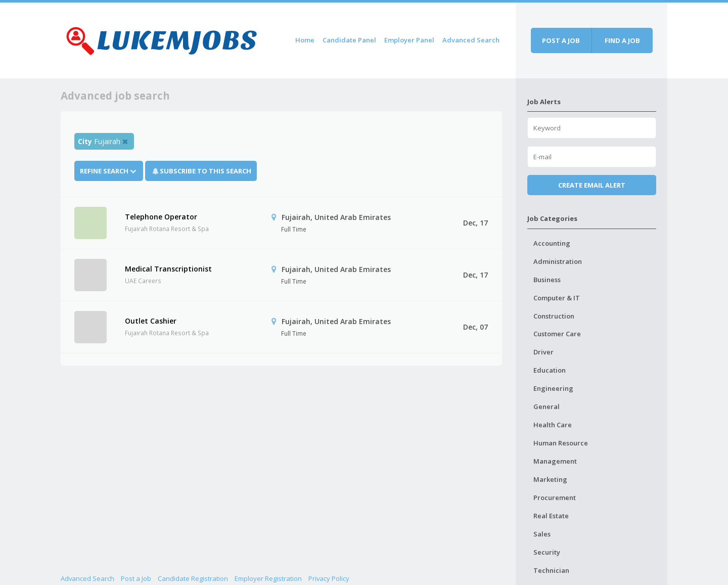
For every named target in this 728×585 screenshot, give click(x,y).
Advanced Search (471, 40)
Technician (551, 570)
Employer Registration (268, 578)
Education (550, 370)
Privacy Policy (329, 578)
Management (555, 461)
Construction (554, 316)
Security (547, 552)
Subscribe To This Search (206, 171)
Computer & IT (557, 298)
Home (305, 40)
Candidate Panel (349, 40)
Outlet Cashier (151, 321)
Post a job (561, 40)
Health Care (553, 425)
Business (547, 280)
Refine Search (109, 171)
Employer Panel (409, 40)
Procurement (555, 498)
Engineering (553, 388)
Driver (543, 352)
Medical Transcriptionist (168, 269)
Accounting (552, 243)
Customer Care (557, 334)
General (547, 407)
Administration (558, 261)
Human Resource (561, 443)
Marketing (550, 479)
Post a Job (136, 578)
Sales (542, 534)
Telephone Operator (161, 217)
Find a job (622, 40)
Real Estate (551, 516)
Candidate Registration (193, 578)
